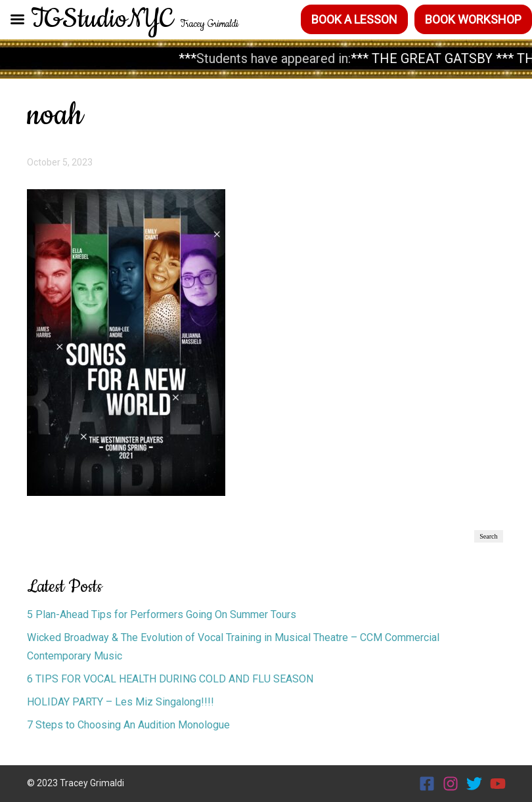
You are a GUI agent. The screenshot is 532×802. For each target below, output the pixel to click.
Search (488, 536)
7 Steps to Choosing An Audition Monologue (130, 725)
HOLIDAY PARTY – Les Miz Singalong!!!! (121, 702)
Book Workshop (473, 19)
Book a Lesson (354, 19)
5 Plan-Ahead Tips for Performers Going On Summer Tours (162, 614)
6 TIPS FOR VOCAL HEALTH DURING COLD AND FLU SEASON (170, 679)
